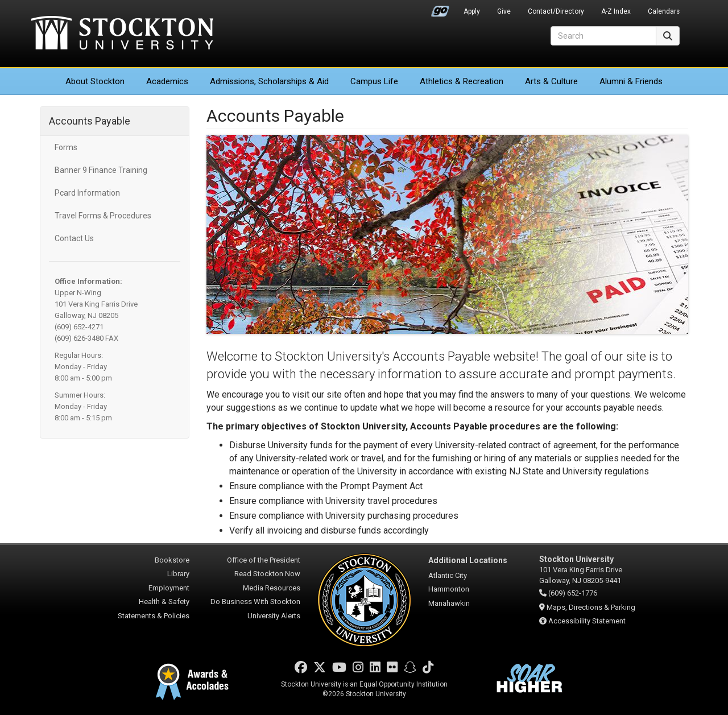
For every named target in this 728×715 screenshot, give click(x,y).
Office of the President (264, 560)
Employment (169, 588)
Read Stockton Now (267, 574)
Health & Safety (164, 602)
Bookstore (172, 560)
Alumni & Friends (631, 81)
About (95, 81)
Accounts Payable (90, 121)
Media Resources (272, 588)
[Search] (603, 36)
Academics (167, 81)
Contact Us (74, 238)
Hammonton (449, 589)
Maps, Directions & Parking (591, 607)
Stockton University (122, 34)
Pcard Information (87, 193)
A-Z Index (616, 11)
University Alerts (274, 616)
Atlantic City (448, 575)
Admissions (269, 81)
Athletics (462, 81)
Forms (66, 147)
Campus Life (374, 81)
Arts (551, 81)
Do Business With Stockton (255, 602)
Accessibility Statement (587, 621)
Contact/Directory (556, 11)
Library (178, 574)
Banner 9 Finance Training (101, 170)
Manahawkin (449, 603)
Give (504, 11)
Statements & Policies (154, 616)
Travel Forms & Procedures (103, 216)
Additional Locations (468, 560)
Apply (472, 11)
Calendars (664, 11)
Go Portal (440, 9)
